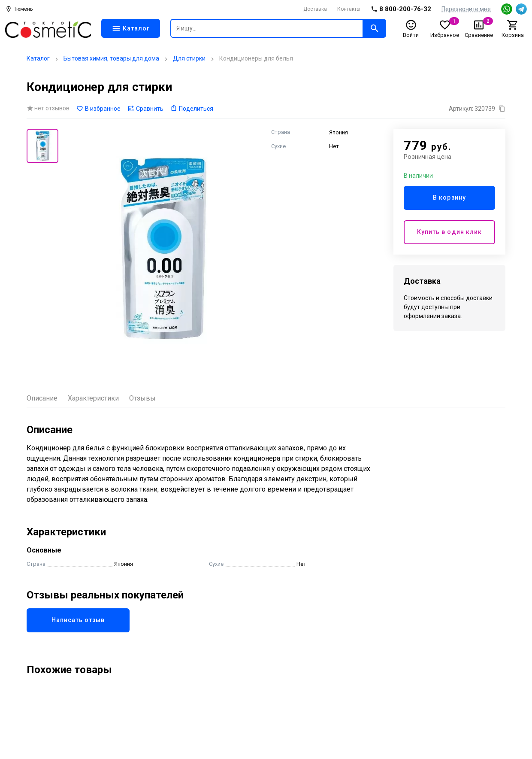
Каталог (38, 58)
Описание (42, 398)
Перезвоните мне (466, 9)
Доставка (315, 9)
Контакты (349, 9)
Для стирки (189, 58)
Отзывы (142, 398)
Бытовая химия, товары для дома (111, 58)
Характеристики (93, 398)
